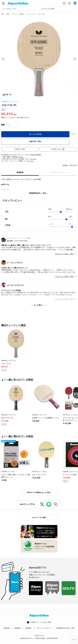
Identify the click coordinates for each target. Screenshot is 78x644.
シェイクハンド (31, 14)
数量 (3, 125)
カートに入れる (35, 134)
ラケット (14, 14)
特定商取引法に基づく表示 (66, 628)
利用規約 (28, 628)
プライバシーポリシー (44, 628)
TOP (3, 14)
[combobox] (20, 9)
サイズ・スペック (58, 172)
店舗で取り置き (35, 141)
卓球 (8, 14)
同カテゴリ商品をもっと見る (39, 492)
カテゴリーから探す (39, 518)
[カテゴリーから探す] (58, 9)
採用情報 (17, 628)
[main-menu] (3, 3)
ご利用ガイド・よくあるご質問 (40, 622)
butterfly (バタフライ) (10, 102)
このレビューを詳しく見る (64, 254)
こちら (21, 157)
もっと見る (38, 305)
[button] (3, 59)
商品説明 (20, 172)
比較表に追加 (20, 149)
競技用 (22, 14)
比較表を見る (58, 149)
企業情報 (6, 628)
